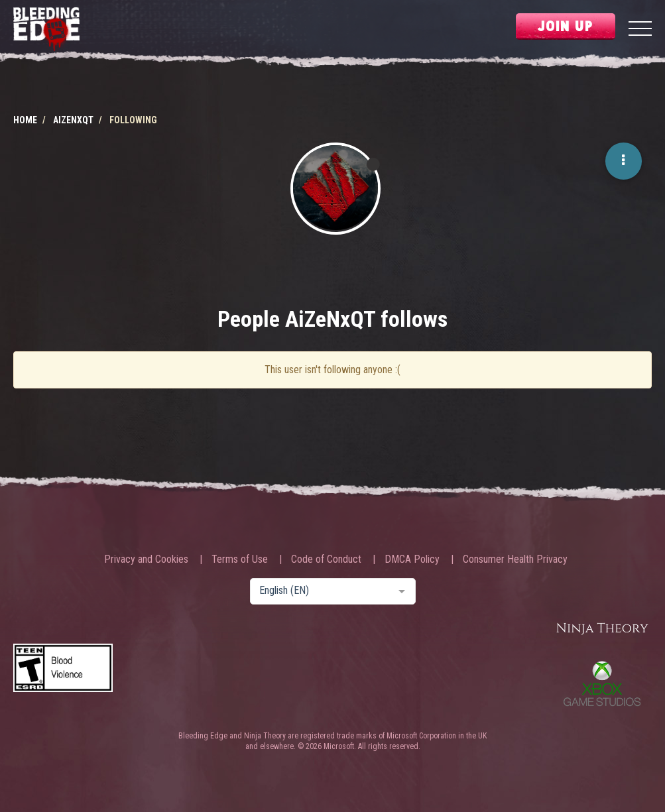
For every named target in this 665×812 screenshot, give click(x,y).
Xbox (602, 683)
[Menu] (640, 30)
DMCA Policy (412, 559)
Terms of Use (240, 559)
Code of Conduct (326, 559)
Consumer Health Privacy (515, 559)
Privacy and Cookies (146, 559)
